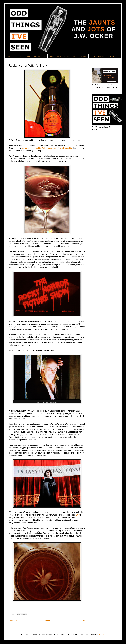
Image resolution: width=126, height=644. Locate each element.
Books (21, 56)
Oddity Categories (63, 56)
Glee (78, 515)
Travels (29, 56)
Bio (15, 56)
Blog (44, 56)
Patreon (93, 56)
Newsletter (102, 56)
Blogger (101, 634)
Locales (52, 56)
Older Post (81, 621)
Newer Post (14, 621)
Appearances (113, 56)
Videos (75, 56)
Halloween (83, 56)
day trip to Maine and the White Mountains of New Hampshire (47, 148)
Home (9, 56)
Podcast (37, 56)
